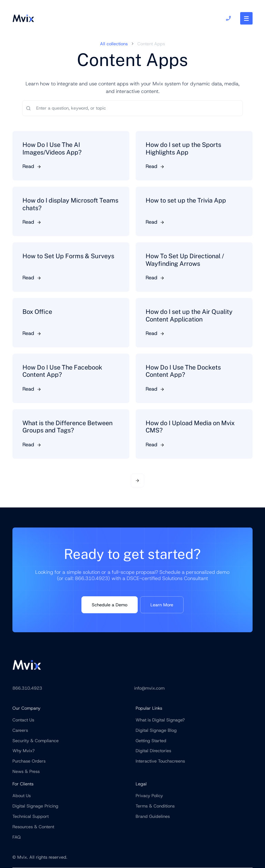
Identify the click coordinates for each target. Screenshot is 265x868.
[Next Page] (138, 480)
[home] (23, 18)
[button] (246, 18)
